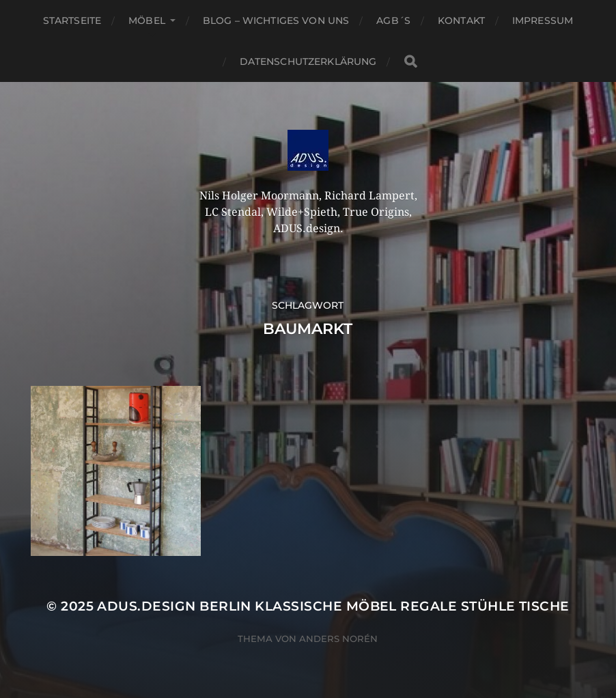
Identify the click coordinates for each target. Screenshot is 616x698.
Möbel (147, 20)
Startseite (72, 20)
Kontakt (461, 20)
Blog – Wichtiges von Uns (276, 20)
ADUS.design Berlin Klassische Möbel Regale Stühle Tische (333, 606)
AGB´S (393, 20)
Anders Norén (338, 639)
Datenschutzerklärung (308, 61)
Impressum (543, 20)
